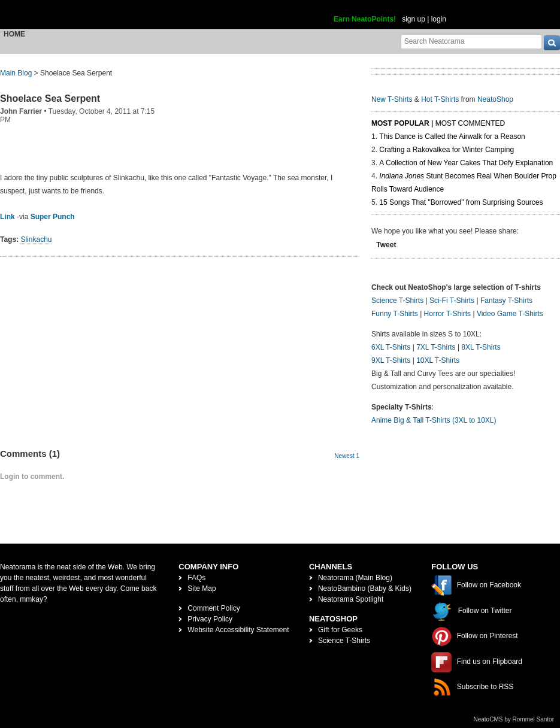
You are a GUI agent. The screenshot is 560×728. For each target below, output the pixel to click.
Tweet (386, 245)
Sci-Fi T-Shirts (452, 301)
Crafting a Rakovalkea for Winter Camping (447, 150)
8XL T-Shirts (481, 347)
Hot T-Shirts (440, 99)
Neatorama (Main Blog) (355, 578)
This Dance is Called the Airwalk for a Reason (452, 136)
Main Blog (16, 73)
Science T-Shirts (397, 301)
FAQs (196, 578)
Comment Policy (214, 608)
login (439, 19)
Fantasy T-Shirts (506, 301)
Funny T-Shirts (395, 314)
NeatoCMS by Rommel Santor (514, 719)
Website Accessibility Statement (238, 630)
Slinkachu (36, 239)
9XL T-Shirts (391, 360)
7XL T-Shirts (436, 347)
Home (14, 34)
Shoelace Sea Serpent (50, 98)
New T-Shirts (392, 99)
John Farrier (21, 111)
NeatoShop (495, 99)
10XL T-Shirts (438, 360)
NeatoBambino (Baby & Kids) (365, 589)
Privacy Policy (210, 619)
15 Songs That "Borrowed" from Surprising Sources (461, 202)
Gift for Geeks (340, 630)
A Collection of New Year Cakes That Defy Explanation (466, 163)
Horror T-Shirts (447, 314)
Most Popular (400, 123)
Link (7, 217)
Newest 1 (347, 456)
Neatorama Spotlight (351, 599)
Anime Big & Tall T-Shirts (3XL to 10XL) (434, 420)
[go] (552, 43)
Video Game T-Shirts (510, 314)
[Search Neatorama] (471, 41)
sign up (414, 19)
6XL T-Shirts (391, 347)
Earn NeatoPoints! (365, 19)
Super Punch (53, 217)
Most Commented (470, 123)
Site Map (202, 589)
